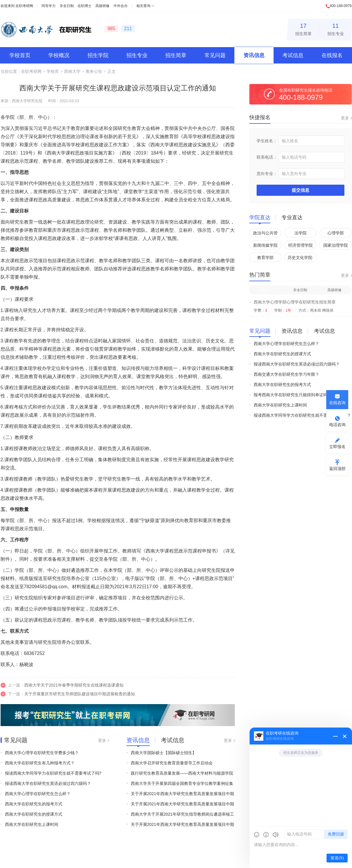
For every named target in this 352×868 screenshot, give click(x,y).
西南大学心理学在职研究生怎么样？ (38, 794)
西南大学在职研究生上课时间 (32, 824)
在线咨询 (337, 403)
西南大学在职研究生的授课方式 (34, 814)
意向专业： (267, 174)
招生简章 (303, 29)
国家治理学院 (336, 245)
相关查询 (143, 6)
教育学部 (265, 258)
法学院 (301, 233)
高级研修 (102, 6)
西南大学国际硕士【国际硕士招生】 (164, 753)
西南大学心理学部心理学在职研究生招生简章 (295, 302)
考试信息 (293, 55)
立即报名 (337, 447)
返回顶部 (337, 469)
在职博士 (85, 6)
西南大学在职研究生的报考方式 (34, 804)
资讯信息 (254, 55)
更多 (102, 740)
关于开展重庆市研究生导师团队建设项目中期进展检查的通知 (80, 694)
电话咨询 (337, 425)
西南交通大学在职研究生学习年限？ (286, 374)
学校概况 (59, 55)
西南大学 (72, 71)
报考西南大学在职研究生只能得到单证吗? (292, 395)
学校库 (53, 71)
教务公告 (94, 71)
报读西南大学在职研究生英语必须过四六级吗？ (48, 783)
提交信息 (301, 190)
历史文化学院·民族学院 (301, 259)
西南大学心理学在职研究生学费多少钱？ (42, 753)
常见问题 (215, 55)
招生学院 (98, 55)
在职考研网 (24, 6)
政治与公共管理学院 (265, 234)
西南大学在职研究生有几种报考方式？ (40, 763)
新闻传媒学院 (265, 245)
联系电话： (267, 157)
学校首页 (20, 55)
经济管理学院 (301, 245)
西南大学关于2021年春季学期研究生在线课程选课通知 (74, 685)
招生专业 (336, 29)
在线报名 (332, 55)
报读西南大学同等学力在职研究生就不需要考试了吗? (53, 773)
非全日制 (67, 6)
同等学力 (49, 6)
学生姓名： (267, 141)
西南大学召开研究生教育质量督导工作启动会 (172, 763)
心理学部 (336, 233)
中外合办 (121, 6)
